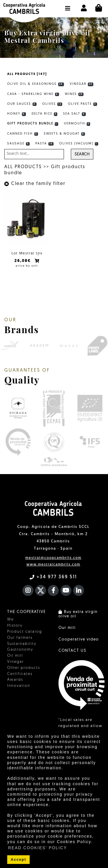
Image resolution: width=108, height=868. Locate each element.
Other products (24, 668)
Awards (15, 680)
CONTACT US (72, 651)
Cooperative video (79, 639)
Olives (52, 104)
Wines (74, 94)
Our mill (67, 628)
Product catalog (25, 632)
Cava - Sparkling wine (33, 94)
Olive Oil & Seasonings (36, 84)
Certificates (20, 674)
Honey (17, 114)
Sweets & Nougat (65, 134)
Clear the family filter (35, 184)
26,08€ (23, 261)
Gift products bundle (33, 124)
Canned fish (23, 134)
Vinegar (82, 84)
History (15, 626)
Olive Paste (83, 104)
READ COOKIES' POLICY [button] (38, 848)
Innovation (19, 686)
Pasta (45, 144)
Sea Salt (74, 114)
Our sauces (22, 104)
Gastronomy (20, 650)
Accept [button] (18, 860)
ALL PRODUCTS (23, 167)
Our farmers (20, 638)
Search (82, 154)
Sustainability (22, 644)
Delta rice (45, 114)
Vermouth (77, 124)
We (11, 620)
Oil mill (15, 656)
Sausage (18, 144)
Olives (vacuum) (79, 144)
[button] (68, 5)
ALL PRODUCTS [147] (27, 74)
